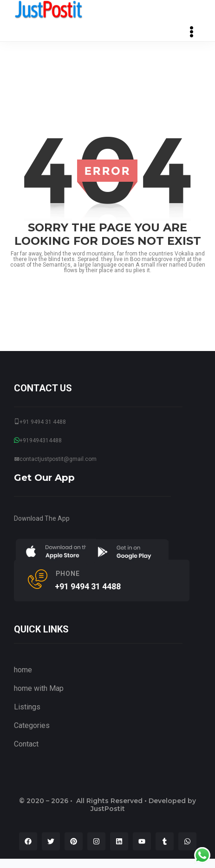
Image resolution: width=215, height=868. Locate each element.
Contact (26, 744)
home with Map (39, 688)
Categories (32, 725)
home (23, 670)
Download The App (42, 518)
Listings (27, 707)
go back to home (108, 294)
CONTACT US (43, 388)
